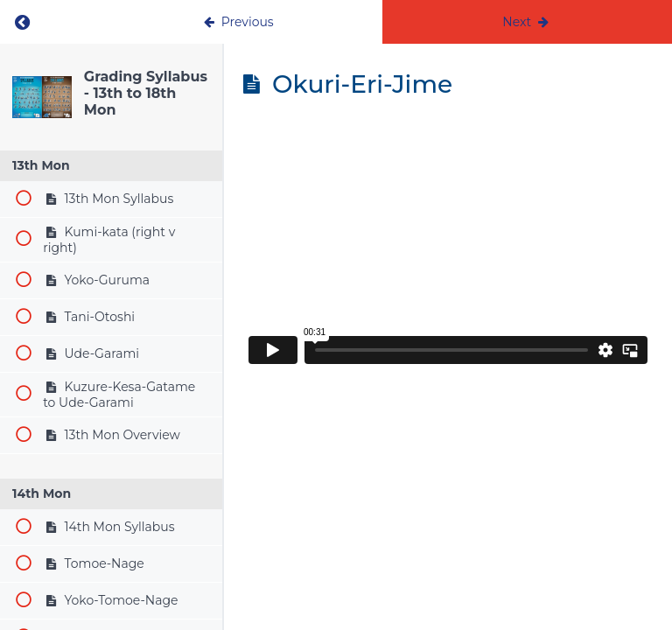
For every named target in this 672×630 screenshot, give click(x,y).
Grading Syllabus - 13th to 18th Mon (146, 93)
